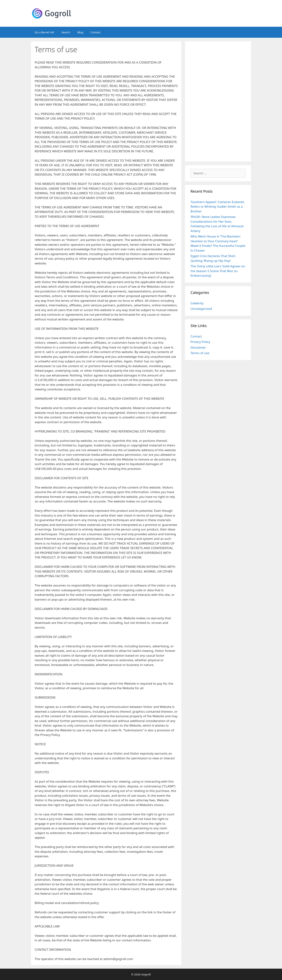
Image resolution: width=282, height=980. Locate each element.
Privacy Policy (200, 342)
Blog (80, 32)
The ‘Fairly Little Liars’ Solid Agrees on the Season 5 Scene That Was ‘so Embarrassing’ (218, 271)
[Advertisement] (218, 101)
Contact (96, 32)
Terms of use (200, 353)
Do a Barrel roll (44, 32)
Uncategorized (201, 309)
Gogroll (146, 974)
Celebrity (197, 303)
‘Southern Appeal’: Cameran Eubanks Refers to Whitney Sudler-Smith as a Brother (217, 207)
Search (66, 32)
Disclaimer (198, 347)
